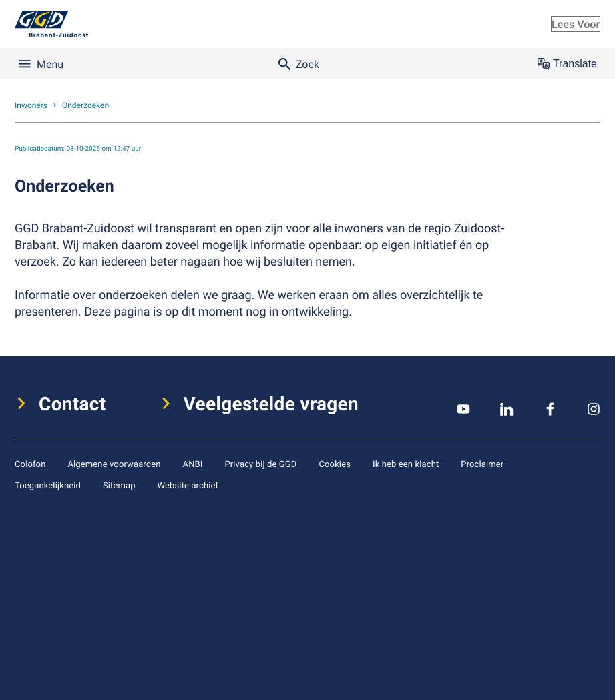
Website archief (188, 485)
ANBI (193, 464)
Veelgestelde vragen (271, 404)
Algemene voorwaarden (114, 464)
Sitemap (119, 485)
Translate (567, 64)
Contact (72, 404)
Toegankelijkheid (48, 485)
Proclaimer (482, 464)
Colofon (30, 464)
